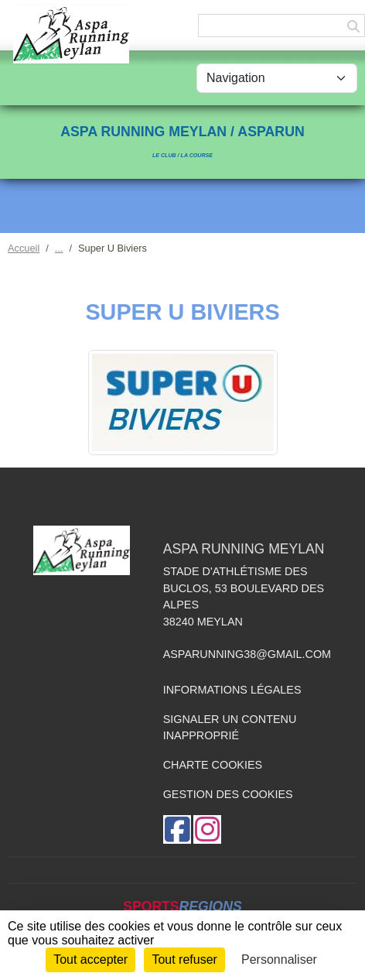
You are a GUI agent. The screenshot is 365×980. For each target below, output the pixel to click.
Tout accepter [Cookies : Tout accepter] (90, 959)
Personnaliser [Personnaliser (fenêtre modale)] (279, 959)
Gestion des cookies (228, 794)
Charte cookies (213, 765)
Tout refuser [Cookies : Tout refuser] (184, 959)
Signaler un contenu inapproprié (230, 728)
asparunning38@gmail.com (247, 654)
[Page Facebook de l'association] (177, 829)
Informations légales (232, 690)
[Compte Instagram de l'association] (207, 829)
